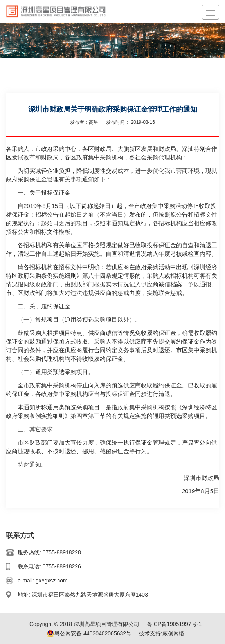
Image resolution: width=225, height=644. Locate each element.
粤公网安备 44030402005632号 (89, 633)
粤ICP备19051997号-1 (174, 624)
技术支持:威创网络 (162, 633)
